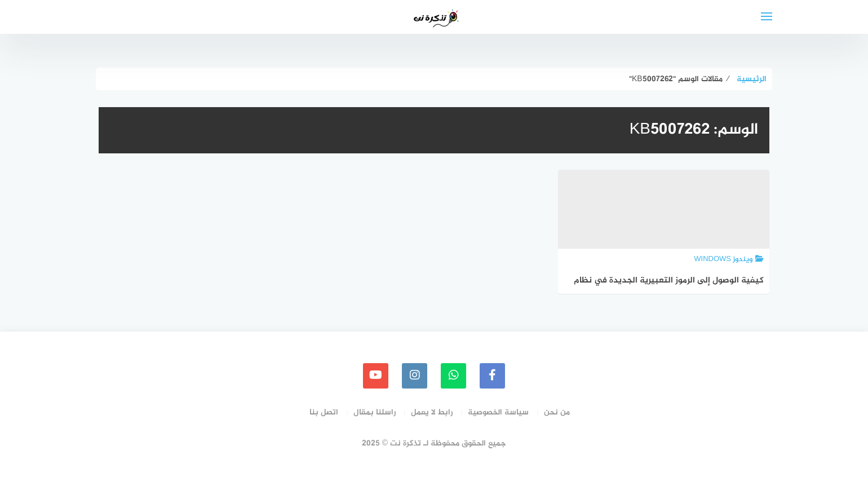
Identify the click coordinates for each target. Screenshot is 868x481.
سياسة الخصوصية (498, 412)
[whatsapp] (453, 376)
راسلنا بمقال (375, 412)
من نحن (557, 412)
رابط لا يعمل (432, 412)
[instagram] (415, 376)
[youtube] (376, 376)
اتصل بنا (324, 412)
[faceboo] (492, 376)
